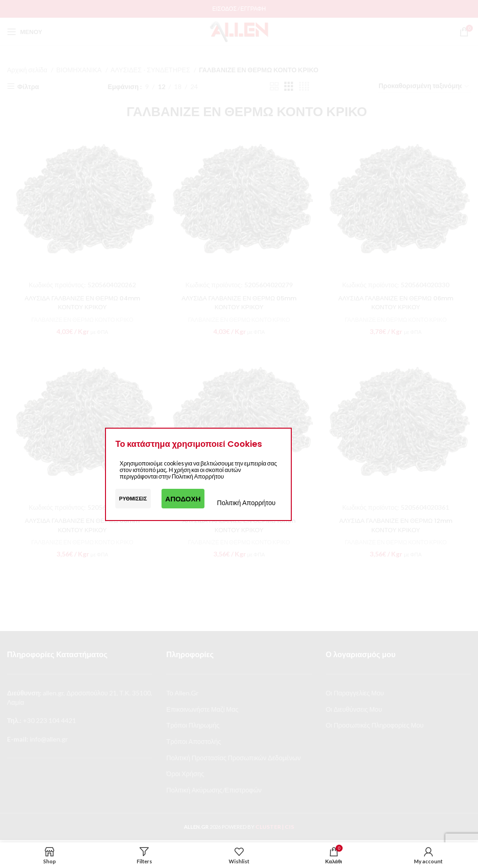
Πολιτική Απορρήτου (246, 503)
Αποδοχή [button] (183, 499)
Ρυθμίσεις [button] (133, 498)
